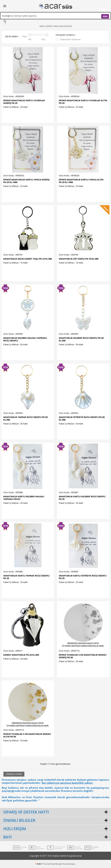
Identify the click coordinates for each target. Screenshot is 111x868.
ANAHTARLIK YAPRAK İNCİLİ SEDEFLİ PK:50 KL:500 (25, 418)
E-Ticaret (46, 864)
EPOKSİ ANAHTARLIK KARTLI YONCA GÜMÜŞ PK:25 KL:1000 (26, 181)
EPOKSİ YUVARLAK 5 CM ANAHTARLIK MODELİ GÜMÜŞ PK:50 (83, 656)
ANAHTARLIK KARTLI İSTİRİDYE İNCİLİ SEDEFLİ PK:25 (83, 577)
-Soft (38, 864)
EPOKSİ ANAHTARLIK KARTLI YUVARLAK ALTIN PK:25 (83, 102)
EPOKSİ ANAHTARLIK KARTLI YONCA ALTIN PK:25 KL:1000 (81, 181)
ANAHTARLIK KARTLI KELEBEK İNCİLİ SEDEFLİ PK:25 (82, 498)
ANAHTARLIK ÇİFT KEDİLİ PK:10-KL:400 (79, 259)
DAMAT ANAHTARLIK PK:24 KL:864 (21, 655)
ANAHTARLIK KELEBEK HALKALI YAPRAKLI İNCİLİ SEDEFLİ (25, 339)
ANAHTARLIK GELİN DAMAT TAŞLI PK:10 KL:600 (28, 259)
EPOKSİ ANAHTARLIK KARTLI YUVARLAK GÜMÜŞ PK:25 (24, 102)
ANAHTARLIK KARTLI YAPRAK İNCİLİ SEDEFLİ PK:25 (26, 577)
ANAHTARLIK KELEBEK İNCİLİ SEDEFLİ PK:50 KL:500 (81, 339)
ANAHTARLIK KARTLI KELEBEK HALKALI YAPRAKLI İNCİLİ (24, 498)
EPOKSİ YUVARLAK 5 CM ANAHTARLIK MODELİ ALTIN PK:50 (27, 735)
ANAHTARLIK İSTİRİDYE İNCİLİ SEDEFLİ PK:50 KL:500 (82, 418)
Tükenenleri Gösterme (68, 40)
